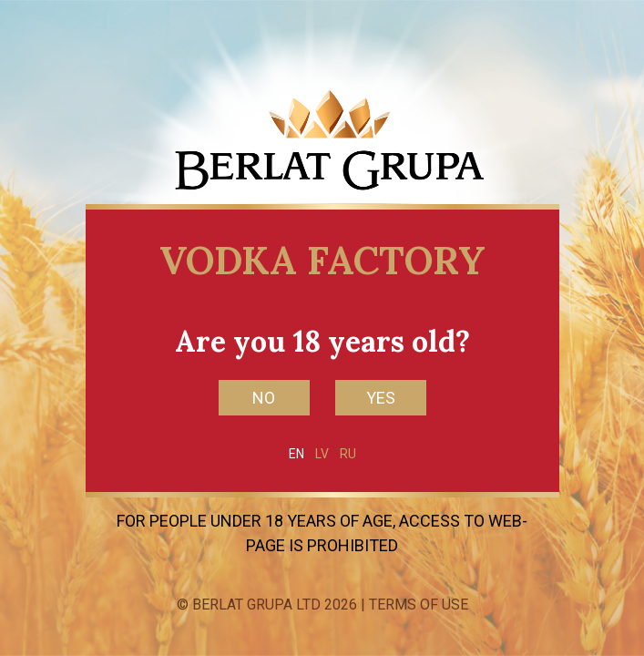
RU (348, 454)
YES (381, 398)
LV (322, 454)
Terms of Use (419, 605)
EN (296, 454)
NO (264, 398)
